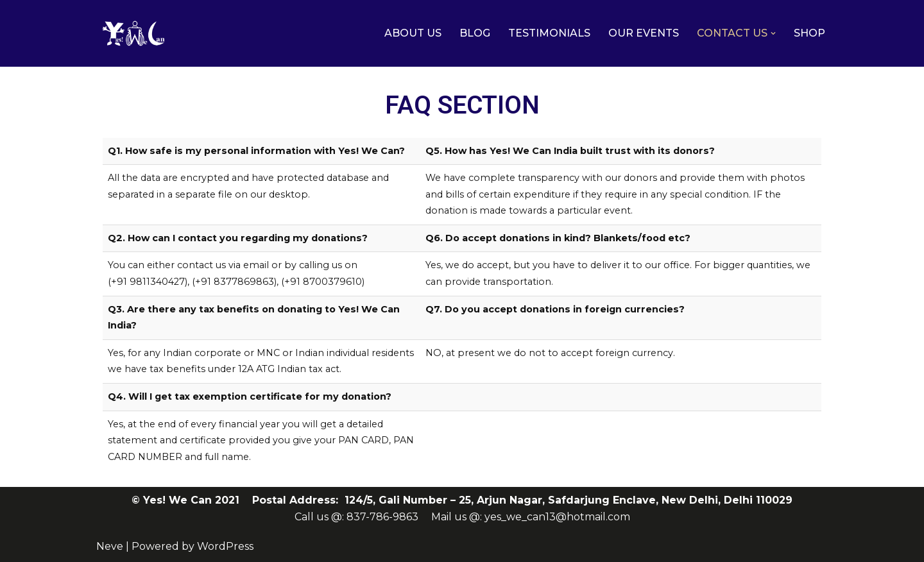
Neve (110, 546)
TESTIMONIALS (549, 33)
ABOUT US (413, 33)
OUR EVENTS (644, 33)
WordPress (225, 546)
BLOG (475, 33)
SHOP (809, 33)
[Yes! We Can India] (135, 33)
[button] (773, 33)
